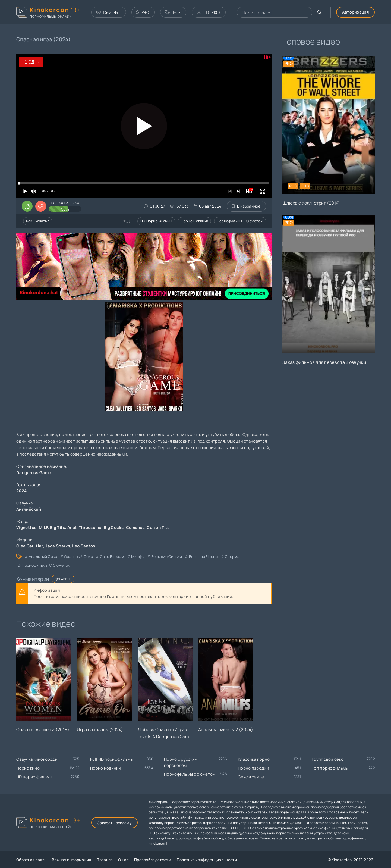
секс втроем (112, 557)
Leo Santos (84, 546)
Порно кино (28, 768)
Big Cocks (114, 527)
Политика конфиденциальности (207, 860)
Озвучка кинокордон (37, 759)
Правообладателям (153, 860)
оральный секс (78, 557)
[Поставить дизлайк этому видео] (41, 206)
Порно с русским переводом (181, 762)
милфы (138, 557)
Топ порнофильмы (330, 768)
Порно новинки (194, 221)
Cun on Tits (158, 527)
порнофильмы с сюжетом (46, 565)
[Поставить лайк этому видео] (27, 206)
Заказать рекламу (114, 823)
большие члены (204, 557)
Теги (173, 12)
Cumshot (135, 527)
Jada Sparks (58, 546)
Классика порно (254, 759)
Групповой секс (327, 759)
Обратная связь (31, 860)
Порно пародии (253, 768)
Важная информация (71, 860)
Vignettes (26, 527)
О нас (123, 860)
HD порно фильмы (156, 221)
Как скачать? (38, 221)
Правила (105, 860)
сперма (232, 557)
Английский (29, 509)
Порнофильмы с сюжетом (240, 221)
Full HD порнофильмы (112, 759)
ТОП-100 (208, 12)
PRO (143, 12)
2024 (21, 491)
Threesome (90, 527)
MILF (43, 527)
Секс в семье (251, 777)
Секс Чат (108, 12)
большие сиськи (167, 557)
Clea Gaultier (30, 546)
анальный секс (43, 557)
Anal (72, 527)
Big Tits (57, 527)
